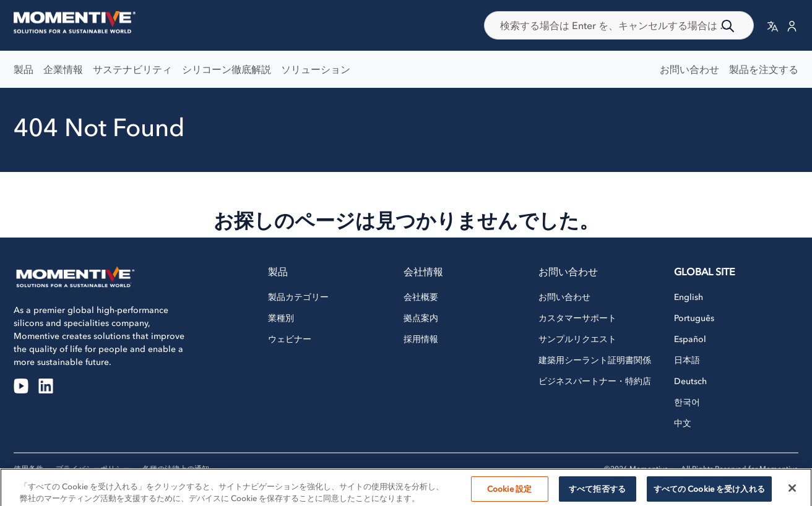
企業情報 (63, 69)
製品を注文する (764, 69)
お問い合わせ (689, 69)
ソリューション (316, 69)
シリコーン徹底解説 (227, 69)
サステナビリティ (132, 69)
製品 (24, 69)
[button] (773, 26)
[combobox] (619, 25)
